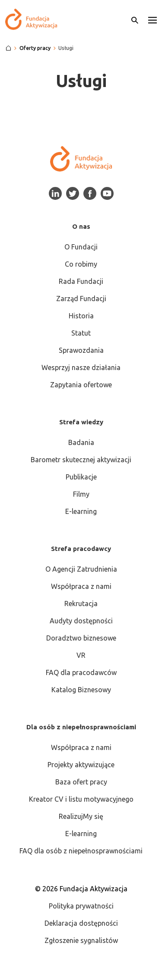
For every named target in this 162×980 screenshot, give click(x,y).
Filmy (81, 494)
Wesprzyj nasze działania (81, 367)
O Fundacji (81, 247)
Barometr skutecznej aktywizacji (81, 460)
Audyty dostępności (81, 621)
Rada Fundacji (81, 281)
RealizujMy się (81, 816)
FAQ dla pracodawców (81, 672)
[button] (152, 19)
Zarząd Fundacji (81, 299)
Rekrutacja (81, 604)
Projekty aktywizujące (81, 765)
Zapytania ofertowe (81, 385)
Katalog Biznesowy (81, 690)
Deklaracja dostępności (81, 923)
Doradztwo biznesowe (81, 638)
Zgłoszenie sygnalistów (81, 940)
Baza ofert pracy (81, 782)
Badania (81, 442)
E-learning (81, 511)
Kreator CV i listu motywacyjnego (81, 799)
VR (81, 655)
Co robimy (81, 264)
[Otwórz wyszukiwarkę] (135, 19)
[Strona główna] (8, 48)
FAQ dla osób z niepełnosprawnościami (81, 851)
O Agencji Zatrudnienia (81, 569)
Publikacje (81, 477)
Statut (81, 333)
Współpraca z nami (81, 586)
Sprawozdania (81, 350)
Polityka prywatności (81, 906)
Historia (81, 316)
